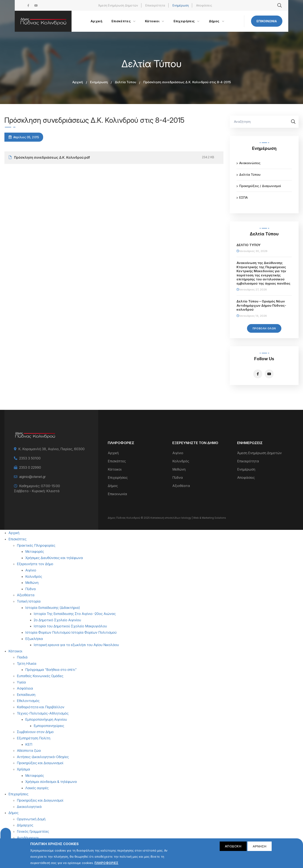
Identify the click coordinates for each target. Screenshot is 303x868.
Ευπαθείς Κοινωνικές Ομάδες (40, 676)
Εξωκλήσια (34, 639)
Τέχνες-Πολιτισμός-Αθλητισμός (43, 713)
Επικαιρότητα (155, 5)
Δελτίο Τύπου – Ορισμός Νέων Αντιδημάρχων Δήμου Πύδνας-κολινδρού (261, 305)
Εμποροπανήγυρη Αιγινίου (46, 719)
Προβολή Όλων (264, 328)
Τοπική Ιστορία (29, 601)
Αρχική (78, 82)
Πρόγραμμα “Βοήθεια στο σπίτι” (51, 670)
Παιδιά (22, 657)
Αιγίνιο (178, 453)
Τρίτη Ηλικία (27, 664)
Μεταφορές (35, 551)
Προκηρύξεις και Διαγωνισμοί (40, 763)
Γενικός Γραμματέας (33, 831)
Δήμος (113, 486)
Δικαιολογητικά (29, 807)
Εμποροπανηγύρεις (49, 726)
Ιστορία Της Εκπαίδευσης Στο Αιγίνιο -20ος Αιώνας (75, 614)
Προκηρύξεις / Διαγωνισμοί (260, 186)
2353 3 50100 (30, 458)
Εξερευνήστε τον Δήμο (35, 564)
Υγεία (21, 682)
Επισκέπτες (117, 461)
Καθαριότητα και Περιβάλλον (41, 707)
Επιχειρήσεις (118, 478)
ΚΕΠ (29, 744)
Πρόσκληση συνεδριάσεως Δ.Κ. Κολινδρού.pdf (52, 157)
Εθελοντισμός (28, 701)
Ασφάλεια (25, 688)
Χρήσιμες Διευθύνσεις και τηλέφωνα (54, 558)
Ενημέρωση (181, 5)
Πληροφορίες (106, 865)
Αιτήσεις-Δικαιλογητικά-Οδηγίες (43, 757)
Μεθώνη (179, 469)
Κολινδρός (181, 461)
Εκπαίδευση (26, 695)
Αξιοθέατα (181, 486)
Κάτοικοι (115, 469)
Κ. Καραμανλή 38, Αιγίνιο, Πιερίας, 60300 (51, 449)
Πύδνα (178, 478)
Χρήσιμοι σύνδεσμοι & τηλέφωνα (51, 782)
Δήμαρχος (25, 825)
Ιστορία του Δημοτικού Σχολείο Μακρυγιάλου (70, 626)
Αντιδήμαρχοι (28, 838)
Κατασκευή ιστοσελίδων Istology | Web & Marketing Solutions (188, 518)
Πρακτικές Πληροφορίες (36, 545)
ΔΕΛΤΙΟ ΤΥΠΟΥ (249, 245)
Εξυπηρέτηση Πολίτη (34, 738)
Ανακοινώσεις (250, 163)
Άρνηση (260, 848)
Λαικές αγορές (37, 788)
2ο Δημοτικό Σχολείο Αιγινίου (57, 620)
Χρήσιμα (23, 769)
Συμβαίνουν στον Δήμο (35, 732)
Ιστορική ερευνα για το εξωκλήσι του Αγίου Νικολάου (76, 645)
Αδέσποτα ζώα (29, 751)
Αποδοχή (233, 848)
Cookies (6, 835)
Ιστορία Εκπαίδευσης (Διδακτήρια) (53, 608)
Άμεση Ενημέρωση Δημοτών (118, 5)
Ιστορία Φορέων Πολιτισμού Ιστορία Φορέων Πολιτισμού (71, 632)
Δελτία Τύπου (126, 82)
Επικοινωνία (267, 21)
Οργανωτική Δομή (31, 819)
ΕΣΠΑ (243, 197)
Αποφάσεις (204, 5)
